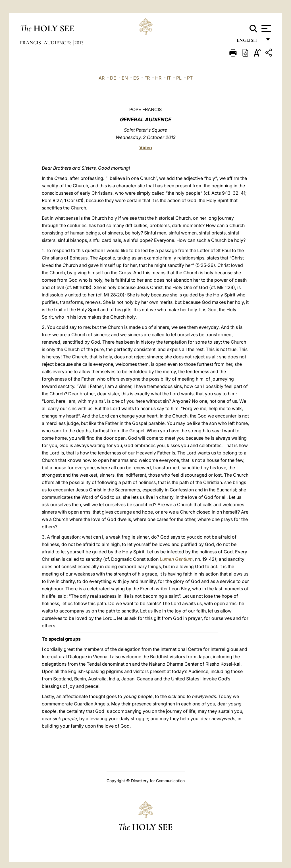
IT (169, 78)
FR (147, 78)
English (249, 42)
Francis (31, 43)
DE (113, 78)
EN (125, 78)
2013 (79, 43)
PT (190, 78)
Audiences (58, 43)
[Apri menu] (266, 28)
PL (179, 78)
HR (158, 78)
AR (102, 78)
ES (136, 78)
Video (146, 148)
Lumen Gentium (176, 559)
